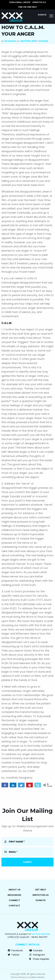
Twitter (14, 955)
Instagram (37, 955)
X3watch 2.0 (39, 2)
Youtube (36, 950)
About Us (15, 890)
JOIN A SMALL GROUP (20, 2)
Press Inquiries (39, 959)
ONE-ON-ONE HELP (27, 7)
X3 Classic (10, 41)
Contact (14, 906)
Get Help (40, 890)
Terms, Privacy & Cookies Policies (27, 977)
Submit (28, 862)
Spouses (43, 41)
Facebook (15, 950)
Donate (42, 15)
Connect (14, 900)
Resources (14, 895)
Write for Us (41, 895)
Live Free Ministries (41, 934)
